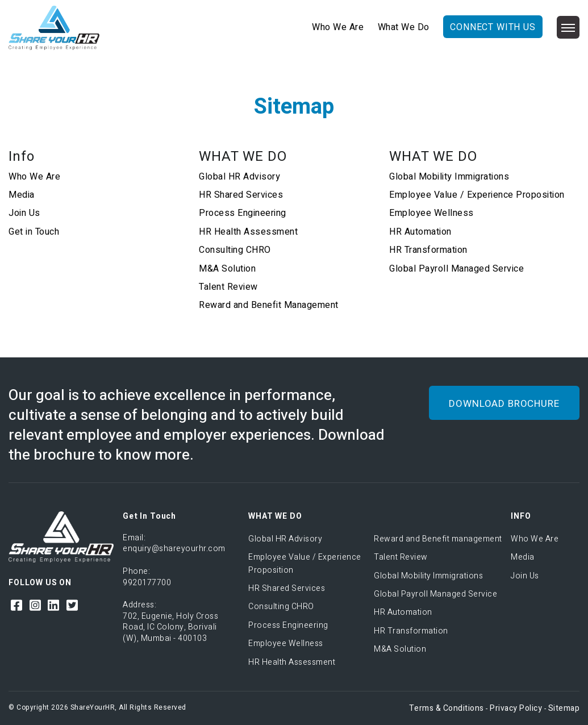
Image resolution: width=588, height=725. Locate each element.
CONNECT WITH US (493, 27)
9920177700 (147, 583)
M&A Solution (227, 269)
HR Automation (420, 232)
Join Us (24, 213)
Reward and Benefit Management (269, 305)
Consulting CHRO (235, 250)
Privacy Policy (516, 708)
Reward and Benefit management (438, 539)
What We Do (404, 27)
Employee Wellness (431, 213)
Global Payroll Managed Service (456, 269)
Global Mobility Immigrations (449, 177)
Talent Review (228, 287)
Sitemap (564, 708)
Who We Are (338, 27)
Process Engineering (243, 213)
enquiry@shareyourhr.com (174, 549)
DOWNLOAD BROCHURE (504, 404)
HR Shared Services (241, 195)
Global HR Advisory (239, 177)
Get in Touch (34, 232)
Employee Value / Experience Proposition (477, 195)
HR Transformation (428, 250)
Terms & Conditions (447, 708)
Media (22, 195)
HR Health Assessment (248, 232)
